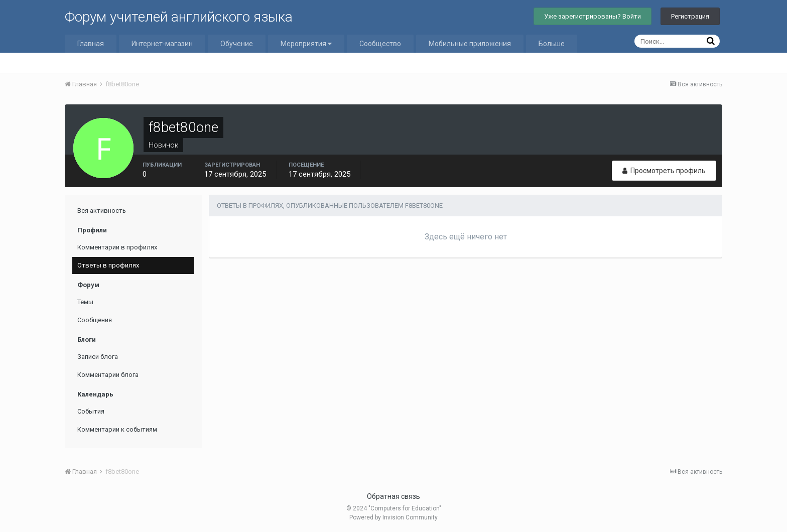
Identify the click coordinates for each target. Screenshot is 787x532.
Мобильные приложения (470, 44)
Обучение (237, 44)
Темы (85, 302)
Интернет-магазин (162, 44)
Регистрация (690, 16)
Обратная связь (393, 496)
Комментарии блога (108, 375)
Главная (91, 44)
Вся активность (102, 211)
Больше (552, 44)
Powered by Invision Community (393, 517)
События (91, 411)
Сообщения (95, 320)
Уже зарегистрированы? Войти (593, 16)
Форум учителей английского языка (179, 17)
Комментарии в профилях (117, 247)
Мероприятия (306, 44)
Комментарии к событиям (117, 429)
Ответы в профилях (108, 265)
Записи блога (98, 357)
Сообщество (380, 44)
